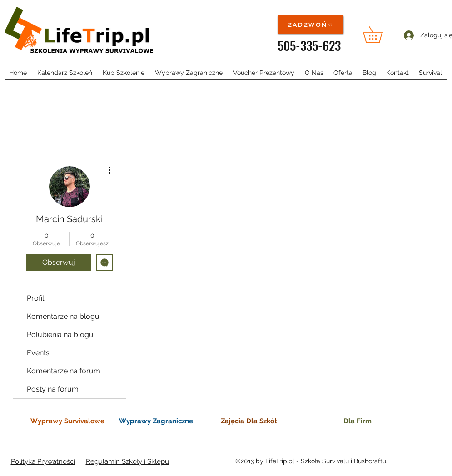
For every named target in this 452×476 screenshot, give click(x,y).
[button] (380, 35)
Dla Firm (358, 421)
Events (38, 353)
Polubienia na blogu (60, 335)
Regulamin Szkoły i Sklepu (127, 461)
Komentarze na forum (64, 371)
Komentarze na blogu (63, 316)
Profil (35, 298)
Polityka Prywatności (43, 461)
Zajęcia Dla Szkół (249, 421)
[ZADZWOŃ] (310, 25)
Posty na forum (53, 389)
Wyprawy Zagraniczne (156, 421)
